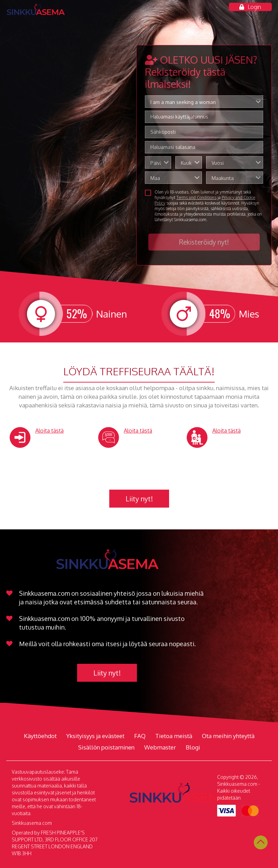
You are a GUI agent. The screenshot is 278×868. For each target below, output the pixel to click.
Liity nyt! (139, 499)
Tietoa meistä (174, 736)
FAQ (140, 736)
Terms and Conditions (196, 197)
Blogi (193, 747)
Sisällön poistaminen (106, 747)
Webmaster (160, 747)
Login (250, 7)
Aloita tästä (49, 431)
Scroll (261, 842)
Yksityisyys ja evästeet (95, 736)
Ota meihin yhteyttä (228, 736)
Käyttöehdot (40, 736)
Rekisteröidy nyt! (204, 242)
